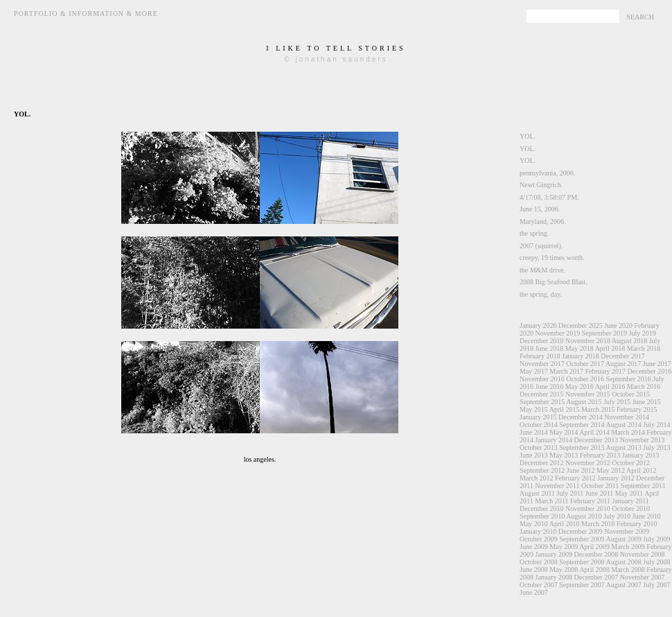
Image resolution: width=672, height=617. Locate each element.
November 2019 (558, 333)
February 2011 (590, 501)
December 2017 (623, 356)
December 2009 (581, 531)
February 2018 (540, 356)
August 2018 (629, 341)
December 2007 (596, 577)
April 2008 (594, 570)
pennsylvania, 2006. (547, 173)
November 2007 (643, 577)
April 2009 (594, 547)
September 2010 (542, 516)
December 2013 (596, 440)
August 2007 (623, 585)
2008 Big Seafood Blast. (554, 282)
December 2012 (542, 463)
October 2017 (585, 364)
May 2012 (611, 470)
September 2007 (582, 585)
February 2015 (637, 409)
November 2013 (643, 440)
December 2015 (542, 394)
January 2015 (538, 417)
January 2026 (538, 325)
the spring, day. (541, 294)
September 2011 (643, 486)
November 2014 (627, 417)
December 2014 (581, 417)
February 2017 (605, 371)
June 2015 (647, 402)
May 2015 (534, 409)
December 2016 (650, 371)
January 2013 (641, 455)
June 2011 (599, 493)
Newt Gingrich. (541, 185)
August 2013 (623, 447)
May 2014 (564, 432)
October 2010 (631, 509)
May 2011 (629, 493)
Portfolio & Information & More (86, 14)
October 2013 (539, 447)
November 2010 (588, 509)
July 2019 (642, 333)
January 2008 (554, 577)
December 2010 (542, 509)
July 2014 (656, 425)
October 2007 (539, 585)
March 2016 (644, 386)
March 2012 (537, 478)
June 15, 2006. (540, 209)
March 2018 (644, 348)
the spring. (534, 233)
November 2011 (557, 486)
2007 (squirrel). (541, 246)
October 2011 (600, 486)
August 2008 (623, 562)
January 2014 (554, 440)
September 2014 (582, 425)
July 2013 (656, 447)
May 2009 (564, 547)
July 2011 (571, 493)
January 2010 (538, 531)
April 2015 (565, 409)
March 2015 (598, 409)
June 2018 (550, 348)
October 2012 (631, 463)
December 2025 (581, 325)
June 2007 (534, 592)
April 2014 (594, 432)
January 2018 (581, 356)
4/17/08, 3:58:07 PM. (549, 197)
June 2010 (647, 516)
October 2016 (585, 379)
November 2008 (643, 554)
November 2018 (588, 341)
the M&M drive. (542, 270)
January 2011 (631, 501)
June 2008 (534, 570)
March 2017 (566, 371)
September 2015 (542, 402)
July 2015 (617, 402)
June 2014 (534, 432)
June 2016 (550, 386)
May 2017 (534, 371)
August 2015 (584, 402)
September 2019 (604, 333)
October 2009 (539, 539)
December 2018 (542, 341)
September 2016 (628, 379)
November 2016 (542, 379)
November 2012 (588, 463)
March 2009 (628, 547)
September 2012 (542, 470)
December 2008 (596, 554)
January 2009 (554, 554)
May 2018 (580, 348)
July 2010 (617, 516)
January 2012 (616, 478)
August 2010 (584, 516)
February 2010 (637, 524)
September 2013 (582, 447)
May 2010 (534, 524)
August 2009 (623, 539)
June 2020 (618, 325)
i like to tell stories (336, 48)
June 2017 (657, 364)
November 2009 (627, 531)
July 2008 (656, 562)
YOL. (528, 136)
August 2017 (623, 364)
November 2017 (542, 364)
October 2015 (631, 394)
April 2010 (565, 524)
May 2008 (564, 570)
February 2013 (600, 455)
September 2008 (582, 562)
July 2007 (656, 585)
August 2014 (623, 425)
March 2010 (598, 524)
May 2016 (580, 386)
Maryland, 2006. (542, 221)
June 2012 (581, 470)
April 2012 (642, 470)
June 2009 (534, 547)
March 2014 (628, 432)
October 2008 (539, 562)
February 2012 (575, 478)
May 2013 (564, 455)
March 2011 (551, 501)
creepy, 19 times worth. (552, 258)
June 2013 (534, 455)
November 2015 (588, 394)
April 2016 (610, 386)
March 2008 (628, 570)
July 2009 (656, 539)
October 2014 (539, 425)
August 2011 (537, 493)
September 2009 (582, 539)
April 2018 (610, 348)
